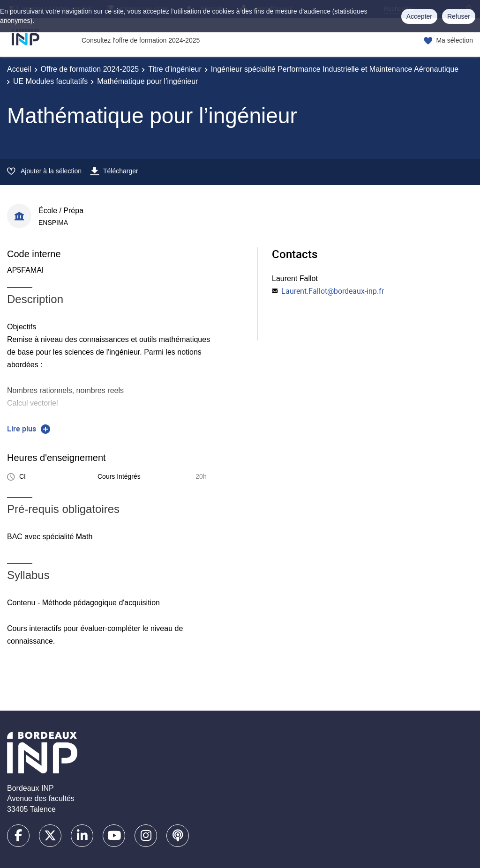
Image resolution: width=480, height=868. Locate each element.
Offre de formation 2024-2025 (90, 69)
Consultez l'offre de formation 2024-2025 (141, 40)
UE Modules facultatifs (50, 81)
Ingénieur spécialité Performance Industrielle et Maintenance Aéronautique (335, 69)
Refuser (459, 16)
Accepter (419, 16)
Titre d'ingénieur (175, 69)
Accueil (19, 69)
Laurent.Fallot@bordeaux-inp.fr (333, 291)
